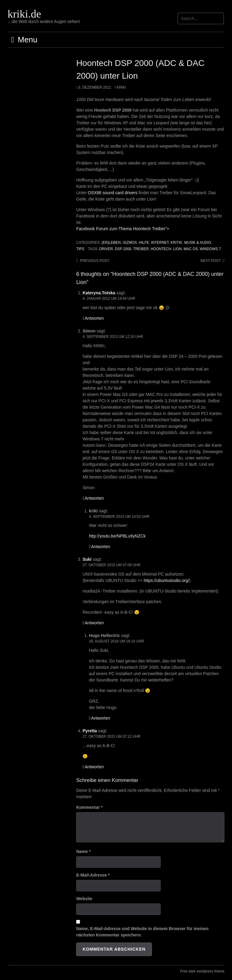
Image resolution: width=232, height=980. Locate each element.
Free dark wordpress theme (202, 971)
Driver (106, 249)
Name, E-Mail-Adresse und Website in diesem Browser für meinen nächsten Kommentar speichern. (142, 932)
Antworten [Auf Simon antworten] (94, 498)
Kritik (176, 243)
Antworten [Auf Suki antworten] (94, 623)
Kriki (121, 87)
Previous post (95, 261)
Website (84, 899)
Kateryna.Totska (99, 293)
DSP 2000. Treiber (132, 249)
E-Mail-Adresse (93, 875)
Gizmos (130, 243)
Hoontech (161, 249)
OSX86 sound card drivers (113, 193)
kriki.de (24, 14)
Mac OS (191, 249)
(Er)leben (111, 243)
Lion (178, 249)
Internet (160, 243)
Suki (87, 559)
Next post (211, 261)
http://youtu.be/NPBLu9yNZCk (117, 536)
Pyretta (90, 731)
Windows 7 (210, 249)
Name (83, 851)
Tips (80, 249)
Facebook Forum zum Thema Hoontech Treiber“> (123, 229)
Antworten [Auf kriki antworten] (101, 547)
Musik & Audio (198, 243)
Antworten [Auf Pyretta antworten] (94, 767)
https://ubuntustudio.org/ (166, 580)
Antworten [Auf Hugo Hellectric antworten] (101, 718)
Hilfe (144, 243)
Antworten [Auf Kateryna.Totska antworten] (94, 318)
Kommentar (89, 807)
